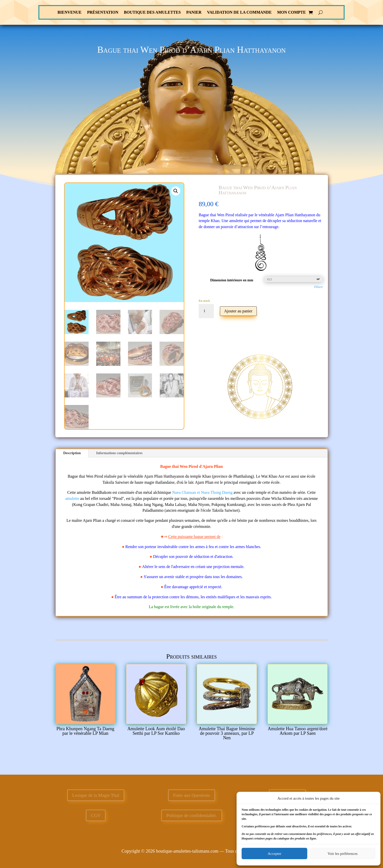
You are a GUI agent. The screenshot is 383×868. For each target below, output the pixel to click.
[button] (176, 191)
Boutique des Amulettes (152, 12)
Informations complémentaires (119, 453)
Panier (194, 12)
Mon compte (291, 12)
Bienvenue (70, 12)
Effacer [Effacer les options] (319, 287)
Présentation (103, 12)
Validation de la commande (239, 12)
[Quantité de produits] (206, 311)
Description (72, 453)
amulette (72, 498)
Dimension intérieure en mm (232, 280)
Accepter (274, 854)
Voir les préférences (343, 854)
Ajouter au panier (238, 311)
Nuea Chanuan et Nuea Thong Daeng (202, 492)
